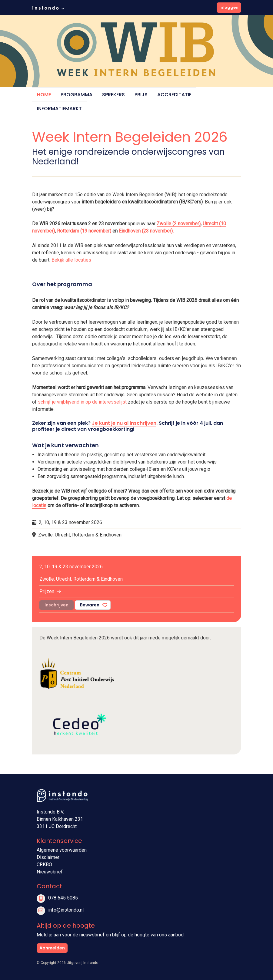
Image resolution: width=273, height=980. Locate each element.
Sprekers (113, 95)
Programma (77, 95)
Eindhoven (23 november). (146, 231)
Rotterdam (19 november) (84, 231)
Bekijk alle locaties (71, 260)
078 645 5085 (63, 898)
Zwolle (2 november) (179, 224)
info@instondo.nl (66, 910)
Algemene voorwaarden (62, 850)
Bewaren (90, 605)
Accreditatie (174, 95)
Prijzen (50, 591)
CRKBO (44, 865)
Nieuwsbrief (50, 872)
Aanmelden (52, 948)
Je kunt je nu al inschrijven (124, 423)
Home (44, 95)
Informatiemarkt (59, 109)
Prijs (141, 95)
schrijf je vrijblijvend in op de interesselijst (82, 402)
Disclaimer (48, 857)
